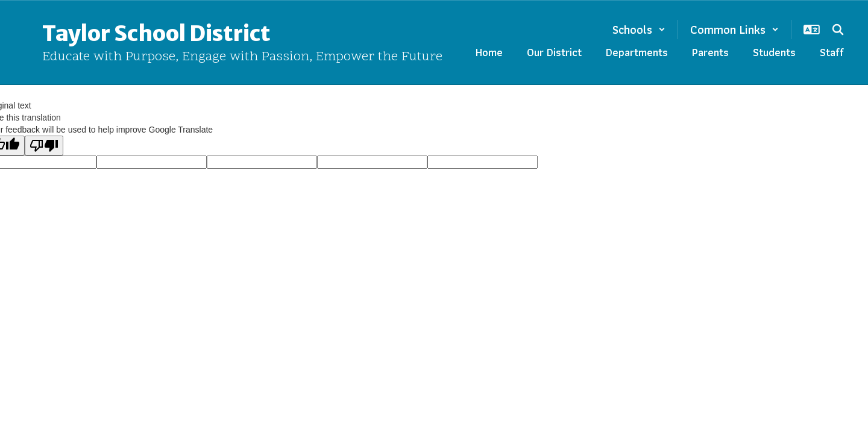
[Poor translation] (44, 146)
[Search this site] (838, 30)
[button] (639, 30)
